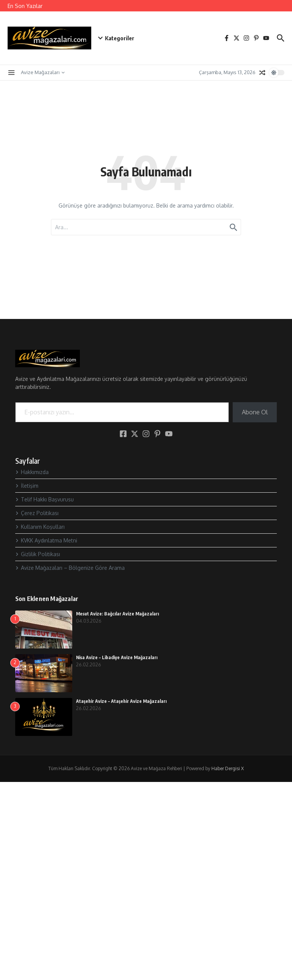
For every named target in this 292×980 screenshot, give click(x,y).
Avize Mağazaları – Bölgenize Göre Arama (70, 568)
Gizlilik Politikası (38, 554)
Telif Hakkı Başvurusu (44, 499)
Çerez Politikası (37, 513)
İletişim (27, 486)
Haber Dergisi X (228, 768)
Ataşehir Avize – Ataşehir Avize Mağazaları (121, 701)
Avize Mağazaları (43, 72)
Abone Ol (255, 412)
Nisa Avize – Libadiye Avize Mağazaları (117, 657)
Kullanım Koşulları (40, 527)
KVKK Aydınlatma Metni (46, 540)
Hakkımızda (32, 472)
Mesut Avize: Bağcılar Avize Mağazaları (117, 614)
